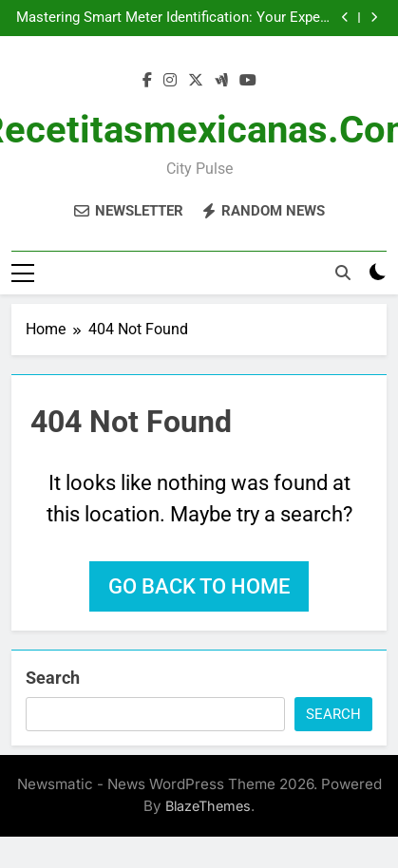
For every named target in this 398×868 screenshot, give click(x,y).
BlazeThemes (208, 806)
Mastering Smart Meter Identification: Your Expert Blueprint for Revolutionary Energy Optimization (173, 18)
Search (53, 678)
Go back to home (199, 586)
